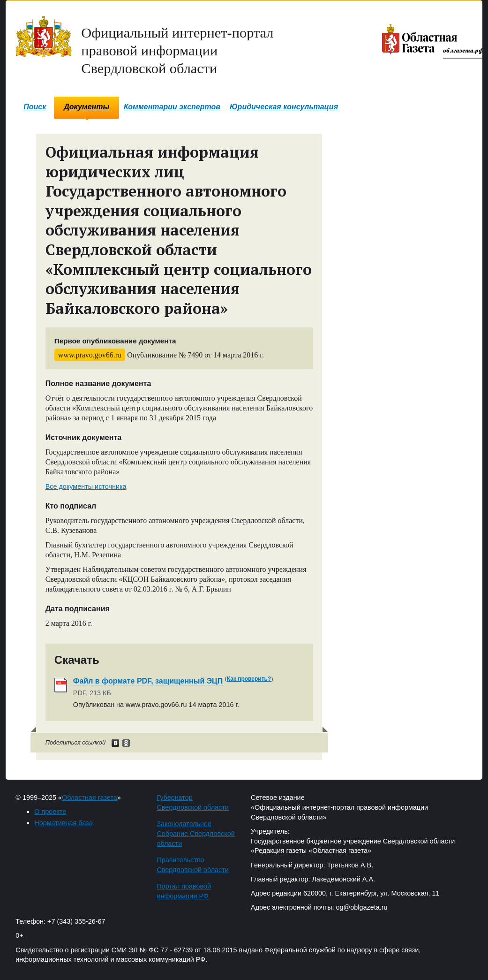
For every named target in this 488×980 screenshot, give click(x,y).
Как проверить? (249, 679)
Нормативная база (63, 823)
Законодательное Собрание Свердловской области (195, 834)
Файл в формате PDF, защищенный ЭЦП (149, 681)
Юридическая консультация (284, 107)
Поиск (35, 107)
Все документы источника (86, 486)
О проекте (50, 812)
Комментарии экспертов (172, 107)
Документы (86, 107)
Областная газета (90, 798)
